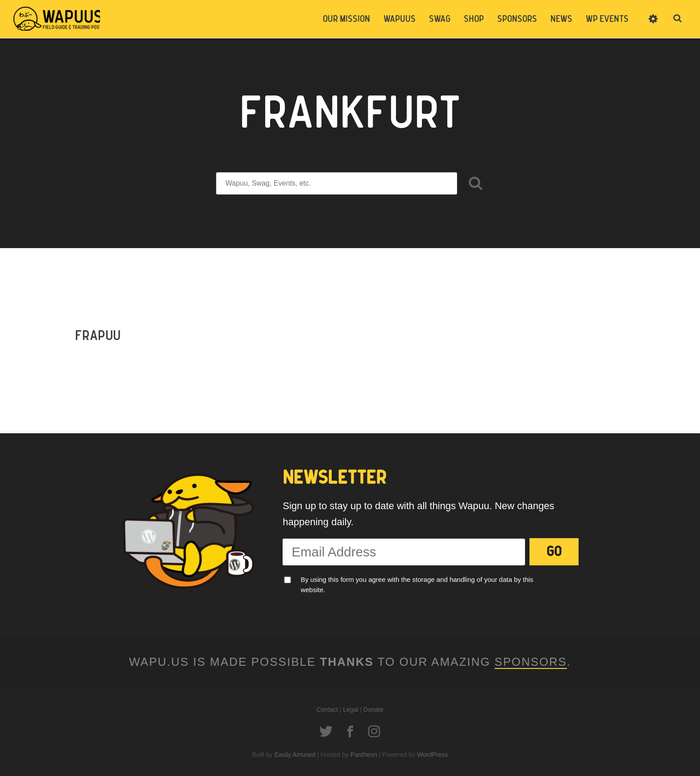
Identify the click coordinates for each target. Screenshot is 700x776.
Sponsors (517, 19)
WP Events (607, 19)
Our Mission (346, 19)
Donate (373, 710)
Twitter (326, 731)
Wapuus (58, 19)
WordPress (432, 754)
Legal (350, 710)
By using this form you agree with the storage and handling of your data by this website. (417, 585)
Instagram (374, 731)
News (561, 19)
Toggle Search (678, 19)
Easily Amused (295, 754)
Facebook (350, 731)
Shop (474, 19)
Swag (440, 19)
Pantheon (364, 754)
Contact (327, 710)
